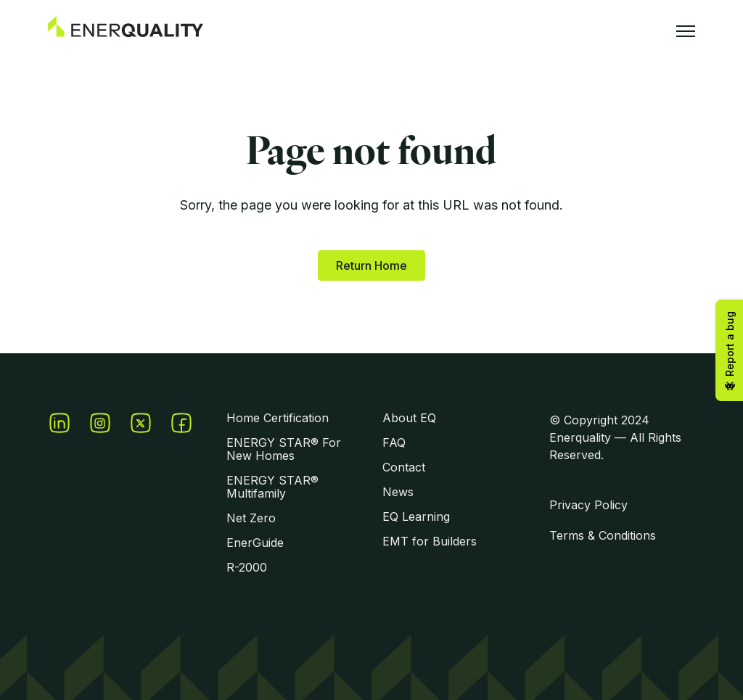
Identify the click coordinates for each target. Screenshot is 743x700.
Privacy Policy (588, 505)
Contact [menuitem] (404, 467)
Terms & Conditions (603, 535)
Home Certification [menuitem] (278, 418)
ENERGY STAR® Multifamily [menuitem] (272, 487)
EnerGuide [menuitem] (255, 543)
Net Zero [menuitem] (251, 518)
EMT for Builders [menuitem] (430, 541)
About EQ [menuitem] (409, 418)
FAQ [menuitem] (394, 442)
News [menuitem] (398, 492)
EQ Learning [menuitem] (416, 516)
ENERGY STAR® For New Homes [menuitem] (284, 449)
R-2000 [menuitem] (247, 567)
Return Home (371, 265)
